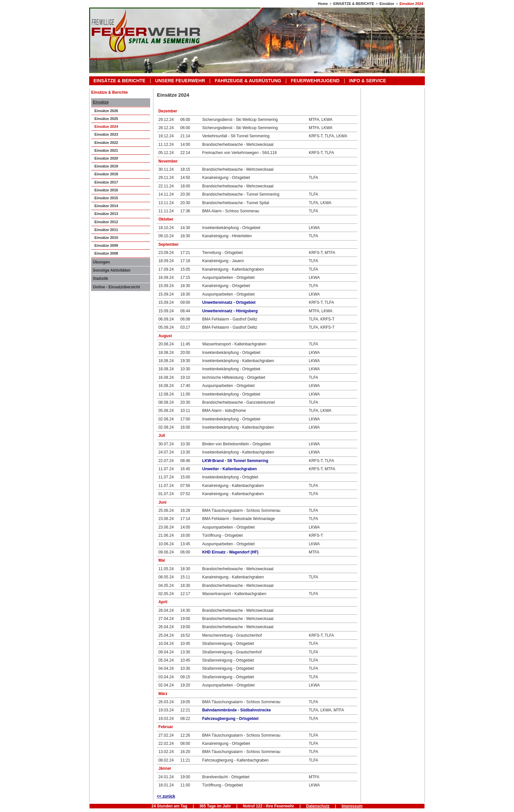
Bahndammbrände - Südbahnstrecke (237, 710)
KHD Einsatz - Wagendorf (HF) (230, 552)
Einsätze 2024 (411, 4)
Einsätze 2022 (106, 143)
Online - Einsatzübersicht (116, 287)
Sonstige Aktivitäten (112, 270)
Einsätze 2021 (106, 150)
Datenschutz (318, 806)
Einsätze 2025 (106, 119)
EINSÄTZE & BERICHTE (354, 4)
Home (323, 4)
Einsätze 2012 (106, 222)
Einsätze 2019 (106, 166)
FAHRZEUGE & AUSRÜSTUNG (248, 81)
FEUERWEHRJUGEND (315, 81)
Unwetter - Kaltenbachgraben (230, 469)
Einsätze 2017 (106, 182)
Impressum (352, 806)
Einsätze (387, 4)
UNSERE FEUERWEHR (180, 81)
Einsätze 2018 (106, 174)
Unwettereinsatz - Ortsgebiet (229, 302)
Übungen (101, 262)
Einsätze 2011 (106, 230)
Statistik (100, 279)
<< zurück (166, 796)
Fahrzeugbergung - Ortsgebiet (230, 719)
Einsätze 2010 (106, 238)
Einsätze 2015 (106, 198)
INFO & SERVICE (368, 81)
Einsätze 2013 (106, 214)
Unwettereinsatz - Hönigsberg (230, 311)
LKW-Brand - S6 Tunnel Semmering (235, 461)
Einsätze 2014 (106, 206)
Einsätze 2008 (106, 253)
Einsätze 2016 (106, 190)
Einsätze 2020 (106, 158)
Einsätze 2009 (106, 245)
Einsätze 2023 (106, 134)
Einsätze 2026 (106, 111)
